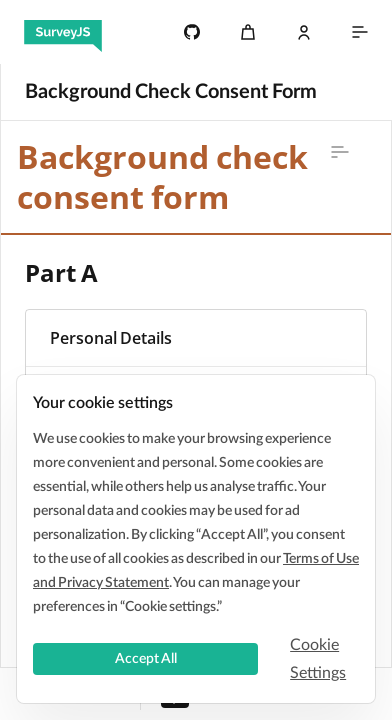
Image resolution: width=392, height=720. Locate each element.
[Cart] (248, 32)
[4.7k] (192, 32)
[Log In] (304, 32)
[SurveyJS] (63, 32)
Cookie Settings (318, 659)
